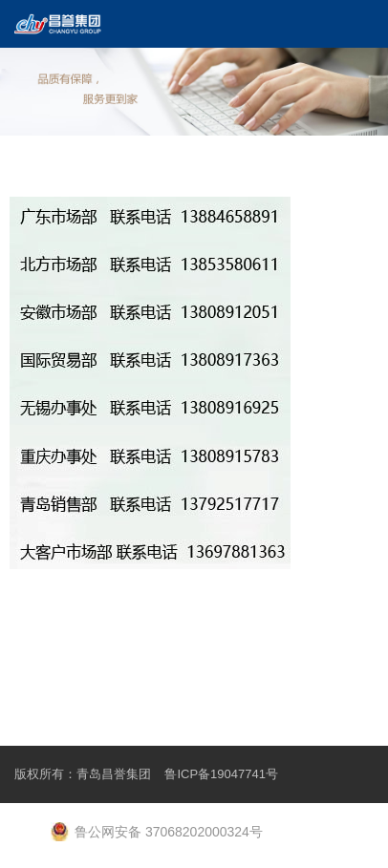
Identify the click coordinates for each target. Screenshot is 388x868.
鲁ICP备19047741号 (221, 774)
